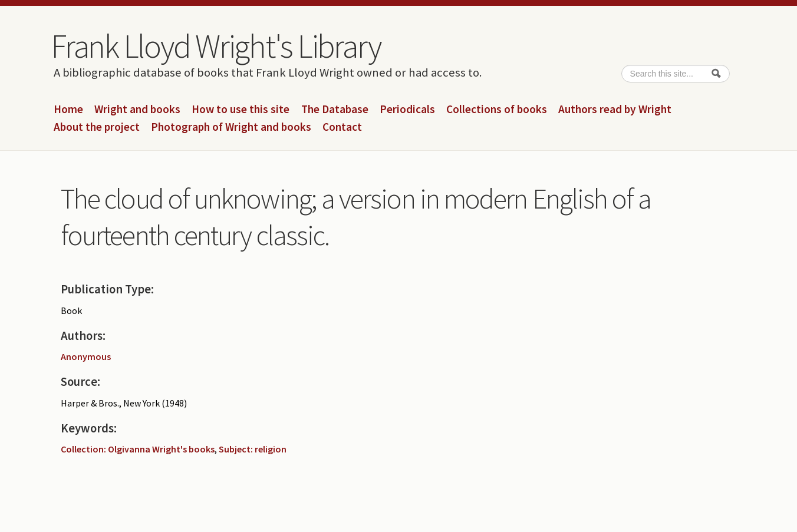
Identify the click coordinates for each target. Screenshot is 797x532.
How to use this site (241, 110)
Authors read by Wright (615, 110)
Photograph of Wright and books (231, 127)
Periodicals (407, 110)
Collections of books (497, 110)
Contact (342, 127)
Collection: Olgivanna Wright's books (138, 449)
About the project (97, 127)
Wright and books (137, 110)
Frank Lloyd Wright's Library (216, 46)
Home (68, 110)
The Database (335, 110)
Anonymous (86, 356)
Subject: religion (253, 449)
